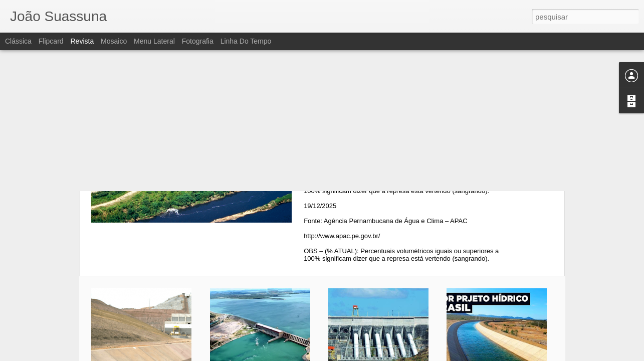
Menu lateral (154, 41)
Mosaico (114, 41)
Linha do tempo (246, 41)
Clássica (18, 41)
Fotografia (198, 41)
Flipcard (51, 41)
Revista (82, 41)
